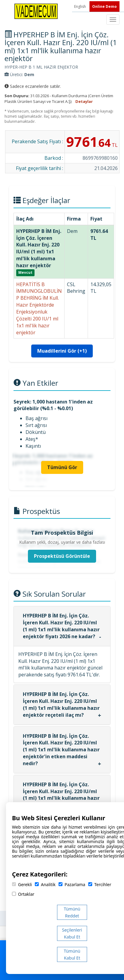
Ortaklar (23, 894)
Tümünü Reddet (72, 912)
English (80, 6)
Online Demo (104, 6)
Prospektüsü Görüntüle (62, 556)
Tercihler (100, 884)
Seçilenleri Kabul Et (72, 933)
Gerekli (22, 884)
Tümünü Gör (62, 467)
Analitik (45, 884)
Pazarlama (72, 884)
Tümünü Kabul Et (72, 954)
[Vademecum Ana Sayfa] (36, 11)
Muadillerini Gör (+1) (62, 351)
